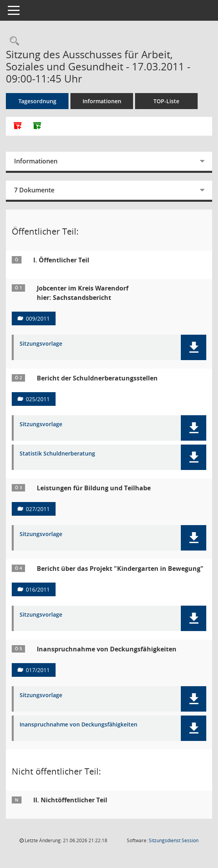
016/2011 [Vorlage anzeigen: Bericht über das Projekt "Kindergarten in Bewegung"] (38, 589)
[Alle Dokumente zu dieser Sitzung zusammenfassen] (18, 126)
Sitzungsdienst (174, 840)
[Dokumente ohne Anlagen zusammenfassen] (37, 126)
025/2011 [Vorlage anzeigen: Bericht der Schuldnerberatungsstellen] (38, 399)
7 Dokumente (34, 190)
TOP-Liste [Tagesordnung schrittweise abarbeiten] (166, 101)
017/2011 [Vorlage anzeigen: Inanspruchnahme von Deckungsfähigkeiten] (38, 670)
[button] (194, 347)
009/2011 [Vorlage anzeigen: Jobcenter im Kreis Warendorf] (38, 318)
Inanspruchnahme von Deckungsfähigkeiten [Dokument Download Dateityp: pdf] (78, 725)
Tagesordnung (37, 101)
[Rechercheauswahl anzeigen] (13, 41)
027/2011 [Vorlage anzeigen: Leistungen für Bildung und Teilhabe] (38, 509)
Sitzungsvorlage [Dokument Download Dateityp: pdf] (41, 344)
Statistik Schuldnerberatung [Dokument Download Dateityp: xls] (57, 454)
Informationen (102, 101)
